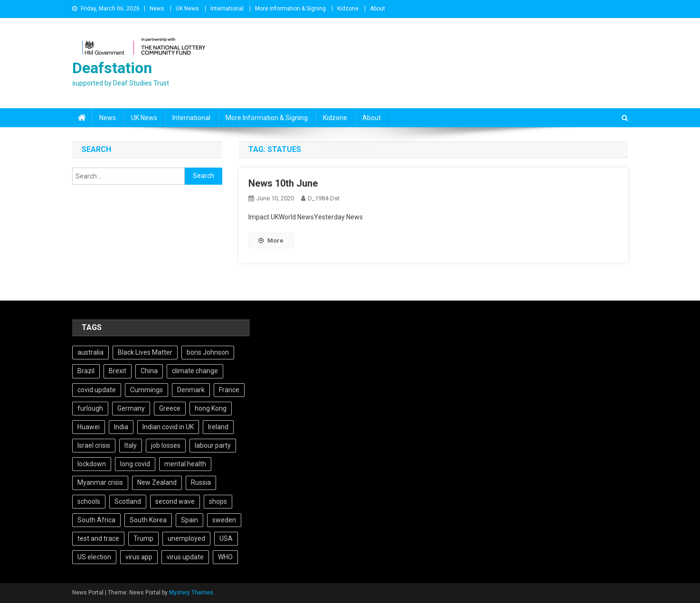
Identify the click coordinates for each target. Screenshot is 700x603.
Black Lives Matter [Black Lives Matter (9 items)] (145, 352)
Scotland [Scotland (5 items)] (128, 501)
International (227, 9)
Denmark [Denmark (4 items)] (191, 390)
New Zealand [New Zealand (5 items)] (157, 482)
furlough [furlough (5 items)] (90, 408)
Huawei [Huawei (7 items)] (89, 427)
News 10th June (283, 183)
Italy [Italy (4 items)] (131, 445)
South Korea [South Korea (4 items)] (148, 520)
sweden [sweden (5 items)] (224, 520)
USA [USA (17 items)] (226, 538)
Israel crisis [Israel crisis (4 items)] (94, 445)
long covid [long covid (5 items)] (135, 464)
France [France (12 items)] (229, 390)
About (378, 9)
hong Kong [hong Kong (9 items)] (211, 408)
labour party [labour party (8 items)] (213, 445)
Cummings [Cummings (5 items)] (147, 390)
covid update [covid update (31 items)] (97, 390)
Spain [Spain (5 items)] (189, 520)
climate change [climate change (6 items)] (195, 371)
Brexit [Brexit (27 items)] (118, 371)
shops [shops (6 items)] (218, 501)
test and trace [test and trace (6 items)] (98, 538)
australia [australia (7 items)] (90, 352)
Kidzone (348, 9)
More (271, 240)
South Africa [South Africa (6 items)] (96, 520)
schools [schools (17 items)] (89, 501)
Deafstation (112, 68)
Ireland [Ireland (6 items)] (218, 427)
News (157, 9)
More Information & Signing (290, 9)
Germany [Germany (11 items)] (131, 408)
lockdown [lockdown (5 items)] (92, 464)
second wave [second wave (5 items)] (175, 501)
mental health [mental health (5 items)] (185, 464)
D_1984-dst (324, 198)
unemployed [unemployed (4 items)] (186, 538)
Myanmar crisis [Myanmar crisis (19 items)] (100, 482)
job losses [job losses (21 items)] (166, 445)
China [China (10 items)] (149, 371)
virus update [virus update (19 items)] (185, 557)
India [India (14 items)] (121, 427)
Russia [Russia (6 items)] (201, 482)
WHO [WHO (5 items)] (225, 557)
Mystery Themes (191, 593)
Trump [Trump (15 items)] (143, 538)
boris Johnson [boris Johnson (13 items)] (208, 352)
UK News (187, 9)
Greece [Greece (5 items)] (170, 408)
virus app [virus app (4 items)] (139, 557)
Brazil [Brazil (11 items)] (86, 371)
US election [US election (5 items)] (94, 557)
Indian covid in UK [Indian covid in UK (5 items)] (168, 427)
